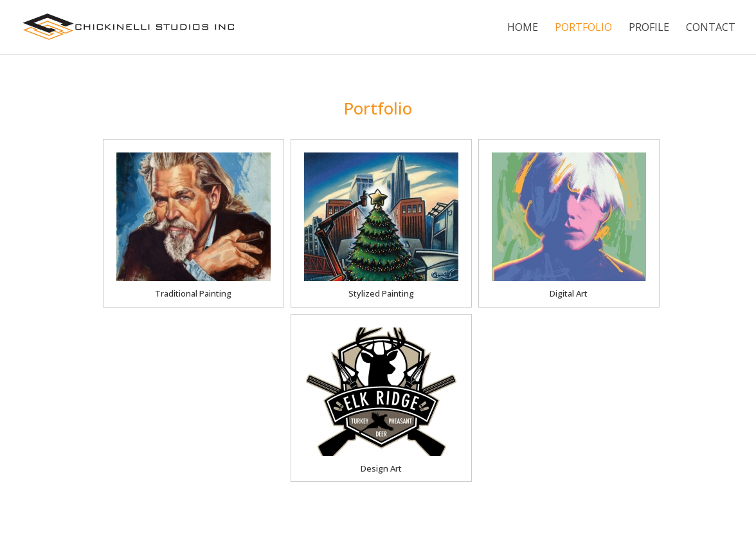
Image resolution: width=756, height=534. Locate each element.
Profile (649, 28)
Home (523, 28)
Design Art (381, 468)
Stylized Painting (381, 293)
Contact (711, 28)
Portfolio (583, 28)
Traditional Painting (193, 293)
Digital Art (569, 293)
